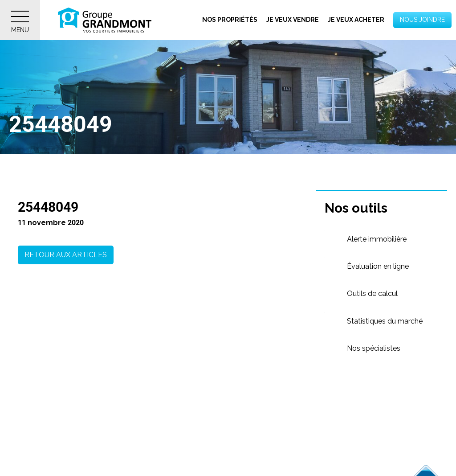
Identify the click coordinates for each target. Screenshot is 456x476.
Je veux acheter (356, 20)
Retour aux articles (66, 255)
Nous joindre (422, 20)
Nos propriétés (230, 20)
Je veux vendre (293, 20)
